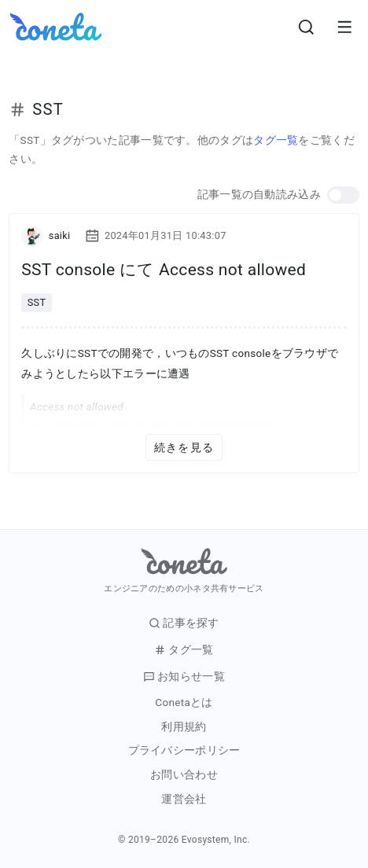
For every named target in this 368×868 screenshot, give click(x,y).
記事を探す (184, 623)
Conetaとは (184, 702)
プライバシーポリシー (184, 750)
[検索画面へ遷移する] (307, 27)
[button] (343, 195)
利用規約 (184, 727)
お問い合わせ (184, 775)
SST (37, 302)
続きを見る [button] (184, 447)
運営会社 (184, 799)
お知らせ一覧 (184, 677)
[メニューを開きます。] (344, 27)
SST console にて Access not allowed (164, 270)
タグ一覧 (276, 140)
